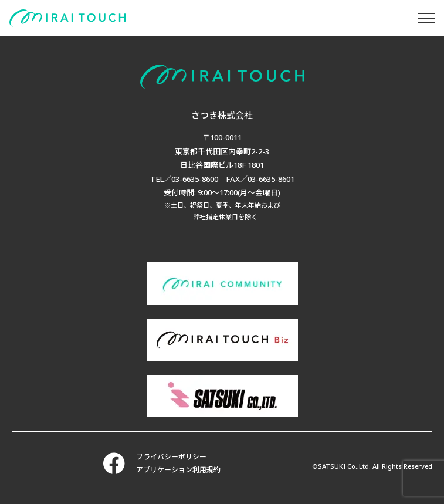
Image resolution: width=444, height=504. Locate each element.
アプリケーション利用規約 (178, 470)
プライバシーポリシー (171, 457)
